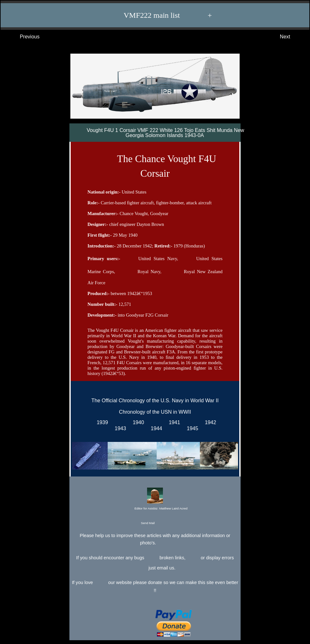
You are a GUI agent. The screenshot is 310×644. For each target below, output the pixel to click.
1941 (173, 422)
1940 (137, 422)
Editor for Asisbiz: (155, 499)
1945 (191, 428)
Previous (23, 37)
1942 (209, 422)
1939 (101, 422)
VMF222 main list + (158, 15)
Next (291, 37)
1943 (119, 428)
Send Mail (155, 523)
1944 (155, 428)
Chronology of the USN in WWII (155, 412)
